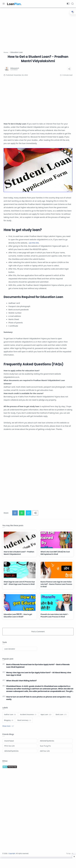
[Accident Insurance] (28, 719)
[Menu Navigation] (4, 4)
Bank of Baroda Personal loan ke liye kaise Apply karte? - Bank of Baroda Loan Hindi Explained (38, 666)
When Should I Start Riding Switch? (23, 683)
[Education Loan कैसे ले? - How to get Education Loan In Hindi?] (20, 602)
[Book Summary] (24, 725)
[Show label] (8, 731)
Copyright (12, 858)
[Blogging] (9, 725)
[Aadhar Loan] (10, 719)
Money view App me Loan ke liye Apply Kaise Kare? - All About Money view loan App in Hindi (37, 675)
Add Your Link (45, 756)
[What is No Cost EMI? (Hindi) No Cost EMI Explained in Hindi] (56, 540)
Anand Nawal (9, 746)
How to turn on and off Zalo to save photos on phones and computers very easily (34, 702)
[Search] (72, 4)
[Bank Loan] (61, 719)
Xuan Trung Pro (45, 751)
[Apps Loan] (46, 719)
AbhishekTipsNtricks (47, 746)
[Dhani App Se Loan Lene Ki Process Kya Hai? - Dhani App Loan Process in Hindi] (20, 570)
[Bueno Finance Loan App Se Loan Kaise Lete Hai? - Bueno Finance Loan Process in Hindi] (56, 570)
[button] (68, 4)
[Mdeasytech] (15, 68)
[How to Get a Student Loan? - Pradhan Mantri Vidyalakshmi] (20, 540)
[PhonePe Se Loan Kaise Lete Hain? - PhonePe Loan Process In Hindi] (56, 602)
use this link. (34, 243)
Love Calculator (10, 649)
